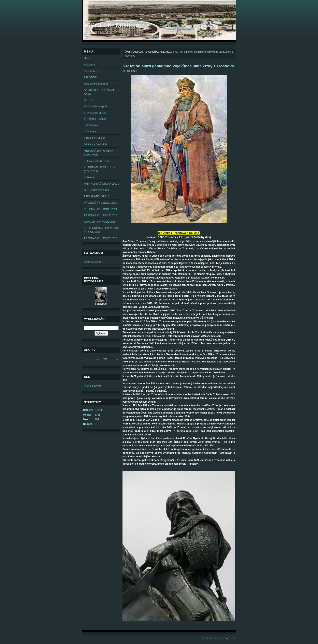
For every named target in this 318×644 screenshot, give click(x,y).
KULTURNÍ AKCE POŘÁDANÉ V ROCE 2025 (102, 230)
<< (86, 359)
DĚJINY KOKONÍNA (96, 144)
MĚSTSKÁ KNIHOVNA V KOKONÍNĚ (98, 153)
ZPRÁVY (89, 177)
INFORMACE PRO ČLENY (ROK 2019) (100, 169)
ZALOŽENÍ (90, 77)
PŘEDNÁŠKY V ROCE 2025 (100, 215)
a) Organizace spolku (96, 106)
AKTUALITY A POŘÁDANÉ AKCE (153, 52)
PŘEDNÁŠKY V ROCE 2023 (100, 203)
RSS (232, 638)
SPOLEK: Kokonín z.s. (119, 25)
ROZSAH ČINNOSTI (96, 84)
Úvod (128, 52)
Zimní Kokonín (92, 262)
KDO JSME (91, 71)
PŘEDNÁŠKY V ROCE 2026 (100, 238)
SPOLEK (89, 100)
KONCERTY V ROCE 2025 (100, 222)
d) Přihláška (91, 125)
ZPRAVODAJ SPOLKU (97, 161)
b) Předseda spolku (95, 113)
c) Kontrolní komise (95, 119)
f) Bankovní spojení (95, 138)
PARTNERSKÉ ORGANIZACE (102, 184)
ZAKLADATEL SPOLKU (98, 196)
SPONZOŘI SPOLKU (96, 190)
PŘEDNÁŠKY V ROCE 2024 (100, 209)
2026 (105, 359)
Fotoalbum (90, 65)
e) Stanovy (90, 131)
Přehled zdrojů (92, 386)
